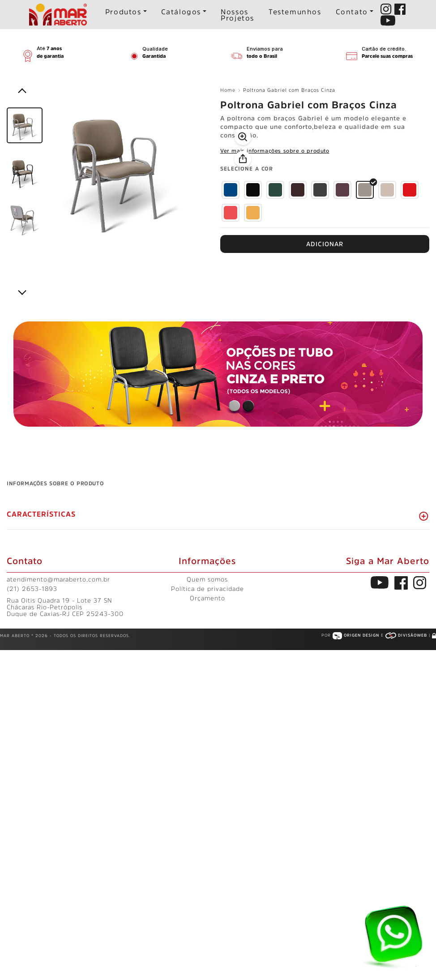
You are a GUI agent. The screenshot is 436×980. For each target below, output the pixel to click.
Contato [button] (352, 12)
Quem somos (207, 579)
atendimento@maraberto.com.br (58, 579)
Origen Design (357, 635)
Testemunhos (295, 12)
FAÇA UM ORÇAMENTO (325, 244)
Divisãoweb (407, 635)
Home (230, 90)
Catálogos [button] (181, 12)
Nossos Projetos (237, 15)
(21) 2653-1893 (32, 589)
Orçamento (207, 598)
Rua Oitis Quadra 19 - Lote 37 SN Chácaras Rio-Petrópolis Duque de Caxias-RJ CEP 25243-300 (65, 607)
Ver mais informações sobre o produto (275, 151)
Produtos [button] (123, 12)
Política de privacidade (207, 589)
